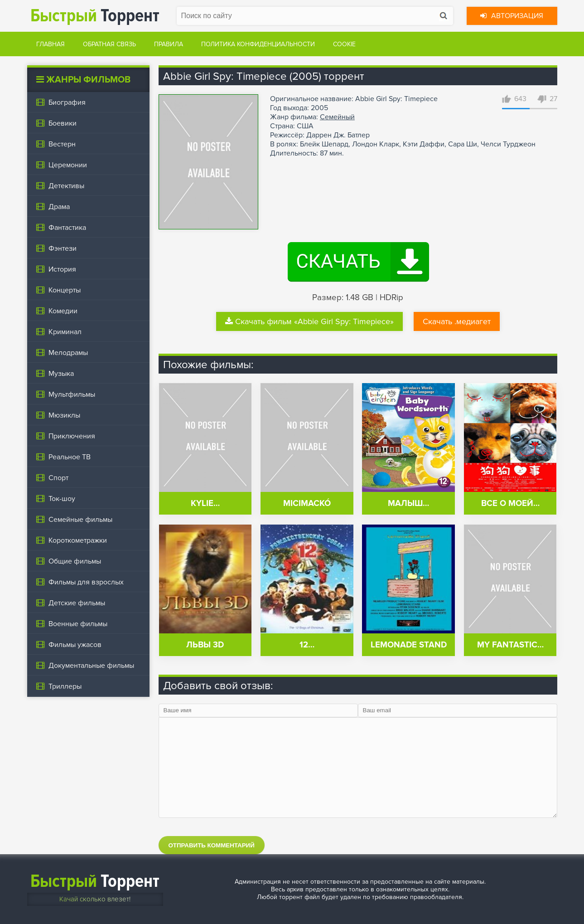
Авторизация (512, 16)
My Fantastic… (510, 645)
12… (307, 645)
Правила (169, 44)
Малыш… (408, 503)
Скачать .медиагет (457, 321)
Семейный (337, 117)
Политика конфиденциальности (258, 44)
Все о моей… (510, 503)
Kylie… (205, 503)
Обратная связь (109, 44)
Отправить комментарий (212, 845)
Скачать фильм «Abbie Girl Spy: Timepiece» (309, 321)
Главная (51, 44)
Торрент (95, 16)
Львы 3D (205, 645)
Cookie (344, 44)
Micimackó (307, 503)
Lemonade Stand (409, 645)
